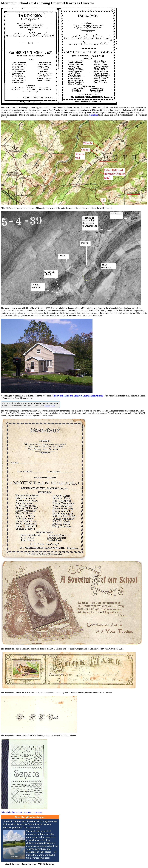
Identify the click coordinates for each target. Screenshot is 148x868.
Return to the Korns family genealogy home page (21, 812)
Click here (93, 115)
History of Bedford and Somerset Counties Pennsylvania (78, 396)
